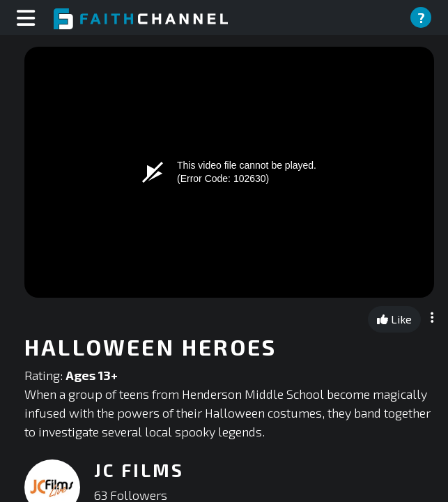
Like (394, 319)
